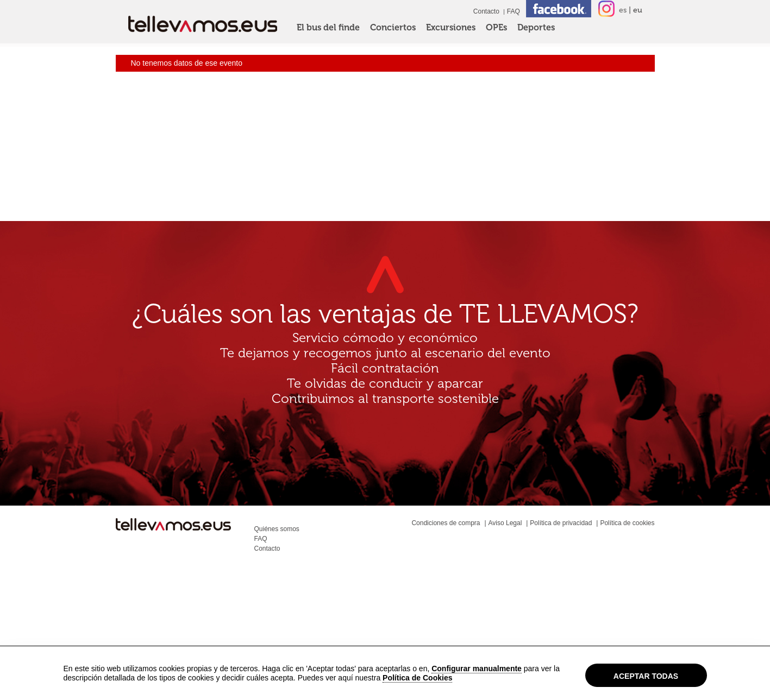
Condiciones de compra (446, 523)
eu (638, 10)
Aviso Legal (505, 523)
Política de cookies (627, 523)
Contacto (486, 11)
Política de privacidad (561, 523)
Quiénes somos (277, 529)
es (623, 10)
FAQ (514, 11)
